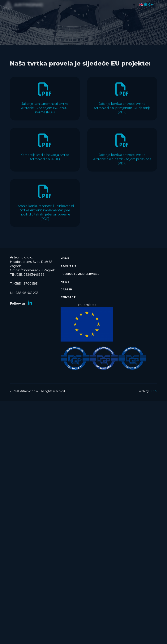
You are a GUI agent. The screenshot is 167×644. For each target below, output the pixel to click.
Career (66, 288)
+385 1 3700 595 (26, 282)
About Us (68, 265)
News (65, 280)
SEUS (153, 389)
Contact (68, 296)
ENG (145, 3)
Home (65, 257)
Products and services (80, 272)
